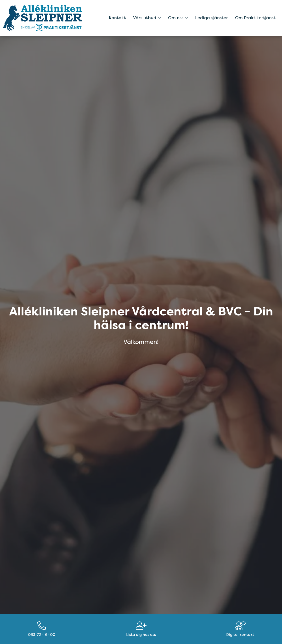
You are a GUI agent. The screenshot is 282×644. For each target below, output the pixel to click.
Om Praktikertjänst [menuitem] (255, 18)
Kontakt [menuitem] (117, 18)
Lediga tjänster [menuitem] (211, 18)
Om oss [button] (178, 18)
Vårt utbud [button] (147, 18)
